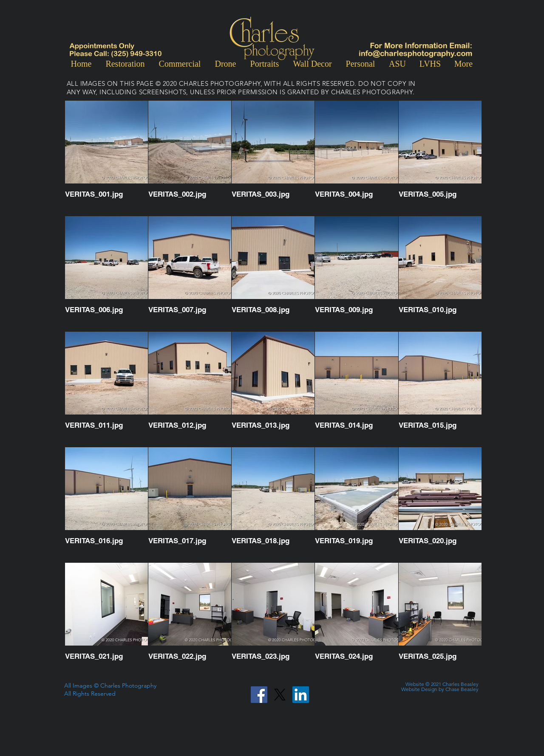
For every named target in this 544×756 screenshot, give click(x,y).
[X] (280, 695)
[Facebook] (259, 695)
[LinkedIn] (301, 695)
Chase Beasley (462, 689)
